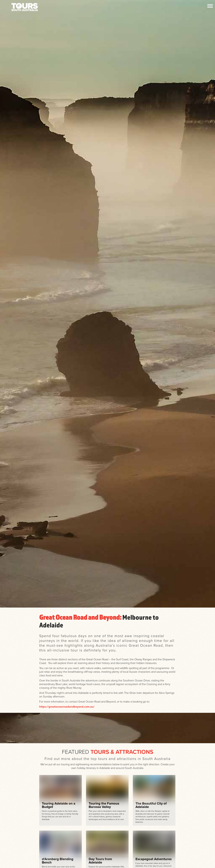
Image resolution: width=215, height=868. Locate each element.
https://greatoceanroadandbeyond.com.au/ (67, 707)
